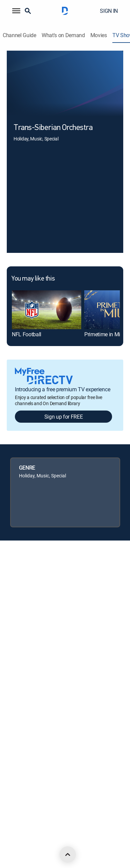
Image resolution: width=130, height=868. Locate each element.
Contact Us (18, 778)
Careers (15, 595)
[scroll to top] (68, 854)
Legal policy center (25, 618)
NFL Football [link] (27, 334)
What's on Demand (63, 35)
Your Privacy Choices (37, 664)
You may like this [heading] (33, 279)
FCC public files (22, 732)
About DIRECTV (23, 572)
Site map (16, 709)
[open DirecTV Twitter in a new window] (39, 841)
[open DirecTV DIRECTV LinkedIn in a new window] (9, 841)
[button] (16, 11)
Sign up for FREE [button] (64, 417)
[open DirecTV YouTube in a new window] (69, 841)
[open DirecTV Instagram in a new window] (54, 841)
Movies (99, 35)
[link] (47, 310)
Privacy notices (22, 687)
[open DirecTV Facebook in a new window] (24, 841)
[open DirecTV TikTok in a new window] (84, 841)
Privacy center (21, 641)
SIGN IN (109, 11)
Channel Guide (19, 35)
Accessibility (19, 755)
